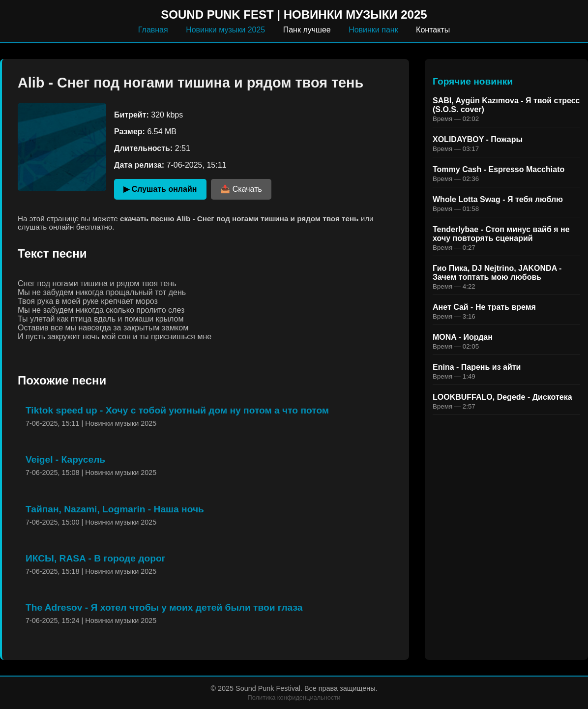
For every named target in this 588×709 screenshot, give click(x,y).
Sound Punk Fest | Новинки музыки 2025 (294, 15)
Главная (153, 30)
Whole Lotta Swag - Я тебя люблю (498, 199)
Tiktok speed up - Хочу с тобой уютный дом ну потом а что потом (177, 410)
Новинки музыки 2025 (225, 30)
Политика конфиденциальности (294, 697)
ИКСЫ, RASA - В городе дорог (96, 558)
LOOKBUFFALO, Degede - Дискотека (502, 397)
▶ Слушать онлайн (160, 189)
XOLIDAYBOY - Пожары (478, 139)
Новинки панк (373, 30)
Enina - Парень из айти (477, 367)
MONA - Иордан (463, 337)
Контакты (433, 30)
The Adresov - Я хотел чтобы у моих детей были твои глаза (164, 607)
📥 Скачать (241, 189)
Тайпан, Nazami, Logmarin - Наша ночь (115, 509)
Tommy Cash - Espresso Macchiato (499, 169)
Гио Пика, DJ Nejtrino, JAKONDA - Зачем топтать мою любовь (497, 273)
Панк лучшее (307, 30)
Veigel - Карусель (65, 459)
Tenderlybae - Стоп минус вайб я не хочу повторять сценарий (501, 234)
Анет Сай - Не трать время (484, 307)
